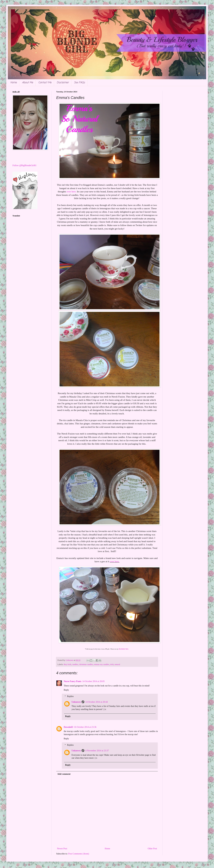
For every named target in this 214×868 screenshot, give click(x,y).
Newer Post (62, 849)
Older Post (152, 849)
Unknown (76, 702)
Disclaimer (63, 83)
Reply (66, 690)
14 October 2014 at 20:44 (96, 702)
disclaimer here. (124, 649)
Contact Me (45, 83)
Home (14, 83)
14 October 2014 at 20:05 (93, 681)
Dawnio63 (68, 727)
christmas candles (86, 664)
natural (117, 664)
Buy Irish (67, 664)
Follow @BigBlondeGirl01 (24, 165)
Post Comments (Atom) (79, 854)
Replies (70, 696)
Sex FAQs (79, 83)
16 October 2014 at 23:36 (85, 727)
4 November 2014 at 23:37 (97, 751)
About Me (27, 83)
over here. (71, 191)
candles (75, 664)
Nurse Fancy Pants (73, 681)
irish (112, 664)
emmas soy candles (101, 664)
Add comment (64, 774)
